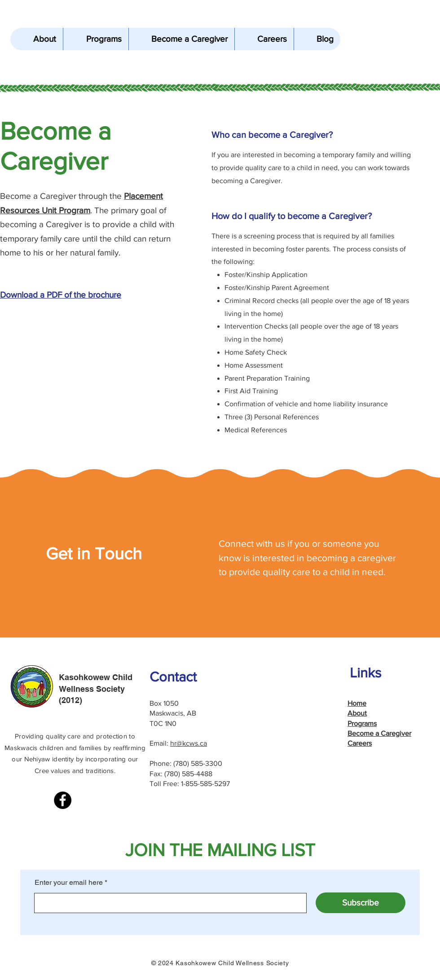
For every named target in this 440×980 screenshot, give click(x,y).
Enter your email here (69, 883)
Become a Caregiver (379, 733)
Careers (360, 743)
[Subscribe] (361, 903)
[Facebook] (63, 800)
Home (357, 703)
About (357, 713)
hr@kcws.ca (189, 743)
